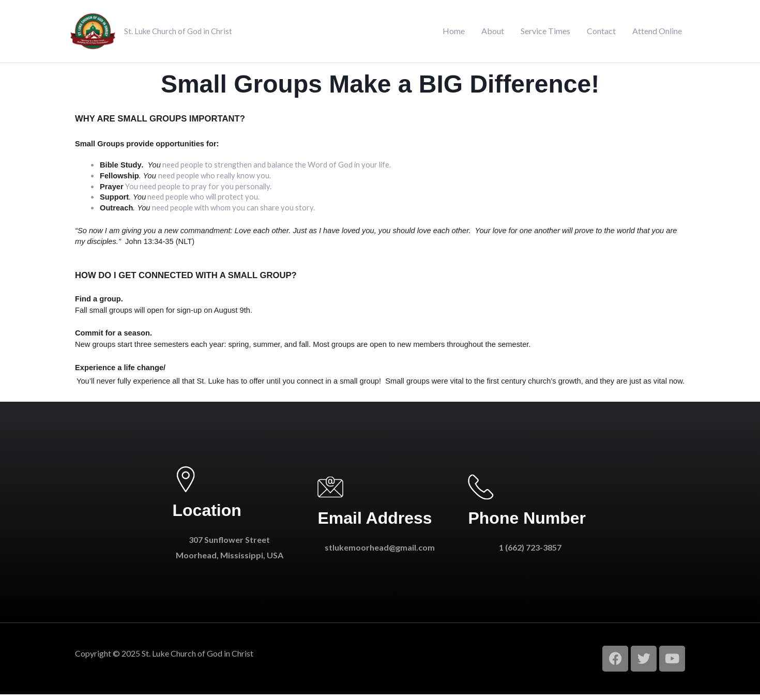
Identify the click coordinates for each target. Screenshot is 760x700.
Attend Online (657, 34)
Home (454, 34)
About (493, 34)
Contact (601, 34)
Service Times (545, 34)
